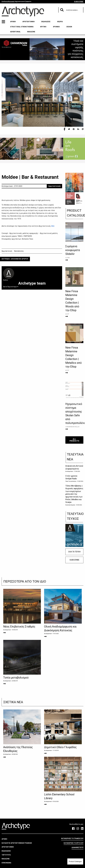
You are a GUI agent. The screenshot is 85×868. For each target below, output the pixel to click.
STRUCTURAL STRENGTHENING (22, 27)
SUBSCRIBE (79, 2)
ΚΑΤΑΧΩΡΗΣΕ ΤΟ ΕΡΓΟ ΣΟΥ (74, 851)
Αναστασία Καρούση (70, 505)
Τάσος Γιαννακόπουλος (71, 481)
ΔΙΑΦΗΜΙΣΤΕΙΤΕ (77, 855)
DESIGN (69, 27)
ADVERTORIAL (15, 32)
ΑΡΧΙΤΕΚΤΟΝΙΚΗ (29, 22)
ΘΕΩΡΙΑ (60, 22)
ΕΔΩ (53, 226)
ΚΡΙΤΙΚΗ (43, 27)
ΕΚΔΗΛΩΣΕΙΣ (46, 22)
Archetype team (69, 471)
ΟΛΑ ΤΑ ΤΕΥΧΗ (74, 552)
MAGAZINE (31, 32)
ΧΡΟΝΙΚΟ (56, 27)
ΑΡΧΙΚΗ (13, 22)
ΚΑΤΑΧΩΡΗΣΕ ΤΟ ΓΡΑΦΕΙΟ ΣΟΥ (72, 846)
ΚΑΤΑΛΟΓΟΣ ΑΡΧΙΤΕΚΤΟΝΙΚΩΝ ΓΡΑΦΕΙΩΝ (17, 851)
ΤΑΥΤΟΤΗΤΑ (6, 862)
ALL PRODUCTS (74, 440)
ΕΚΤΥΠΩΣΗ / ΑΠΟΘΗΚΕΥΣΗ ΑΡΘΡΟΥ (15, 259)
